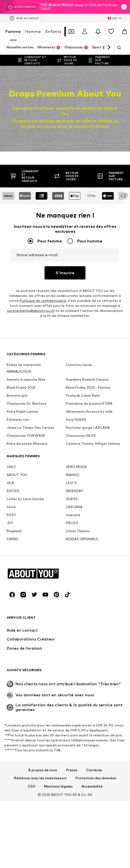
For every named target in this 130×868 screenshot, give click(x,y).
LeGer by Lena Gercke (25, 499)
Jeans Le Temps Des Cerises (30, 428)
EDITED (13, 491)
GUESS (72, 499)
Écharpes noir (18, 419)
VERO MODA (76, 467)
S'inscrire (65, 273)
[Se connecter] (85, 32)
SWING (13, 539)
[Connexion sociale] (12, 595)
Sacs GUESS (76, 419)
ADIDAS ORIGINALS (82, 539)
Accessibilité (92, 786)
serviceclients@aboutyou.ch (31, 311)
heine (11, 507)
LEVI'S (71, 483)
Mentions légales (58, 786)
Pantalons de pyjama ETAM (89, 403)
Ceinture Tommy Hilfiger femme (93, 444)
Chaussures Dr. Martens (27, 403)
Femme (13, 31)
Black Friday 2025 (21, 387)
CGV (31, 786)
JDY (10, 523)
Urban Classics (78, 531)
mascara (73, 515)
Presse (72, 770)
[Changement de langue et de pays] (115, 18)
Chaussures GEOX (81, 436)
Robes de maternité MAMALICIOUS (24, 368)
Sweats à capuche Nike (26, 379)
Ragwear (14, 531)
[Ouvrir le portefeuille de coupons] (71, 32)
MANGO (73, 475)
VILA (10, 483)
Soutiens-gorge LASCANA (88, 428)
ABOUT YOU (17, 475)
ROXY (11, 515)
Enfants (53, 31)
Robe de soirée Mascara (27, 444)
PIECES (72, 523)
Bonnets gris (17, 395)
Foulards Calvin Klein (83, 395)
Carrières (94, 770)
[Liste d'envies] (111, 32)
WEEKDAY (74, 491)
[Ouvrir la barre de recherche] (117, 48)
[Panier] (124, 32)
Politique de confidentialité (43, 301)
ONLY (11, 467)
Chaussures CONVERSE (26, 436)
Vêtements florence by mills (89, 411)
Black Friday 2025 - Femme (88, 387)
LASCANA (74, 507)
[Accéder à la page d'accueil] (37, 573)
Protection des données (96, 778)
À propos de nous (43, 770)
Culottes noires (79, 365)
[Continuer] (109, 48)
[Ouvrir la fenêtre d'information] (124, 7)
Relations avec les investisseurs (40, 778)
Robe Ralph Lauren (22, 411)
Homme (33, 31)
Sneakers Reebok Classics (87, 379)
